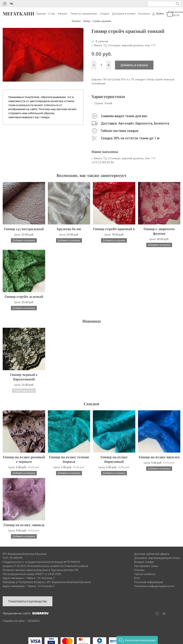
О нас (52, 15)
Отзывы (139, 573)
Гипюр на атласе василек (159, 460)
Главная (41, 15)
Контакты (144, 15)
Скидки (105, 15)
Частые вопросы (145, 577)
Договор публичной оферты (152, 557)
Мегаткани (19, 15)
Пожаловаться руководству (28, 604)
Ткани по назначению (84, 15)
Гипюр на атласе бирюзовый (114, 462)
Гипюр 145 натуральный (24, 231)
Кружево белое (69, 231)
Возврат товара (144, 565)
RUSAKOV (34, 624)
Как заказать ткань (146, 569)
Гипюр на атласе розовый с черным (24, 462)
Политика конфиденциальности (154, 589)
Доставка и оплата (124, 15)
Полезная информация (148, 585)
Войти (160, 15)
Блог (137, 581)
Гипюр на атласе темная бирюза (69, 462)
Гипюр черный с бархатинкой (24, 379)
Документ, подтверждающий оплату (157, 561)
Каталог (63, 15)
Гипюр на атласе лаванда (24, 527)
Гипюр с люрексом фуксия (159, 234)
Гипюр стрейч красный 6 (114, 231)
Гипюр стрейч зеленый (24, 299)
